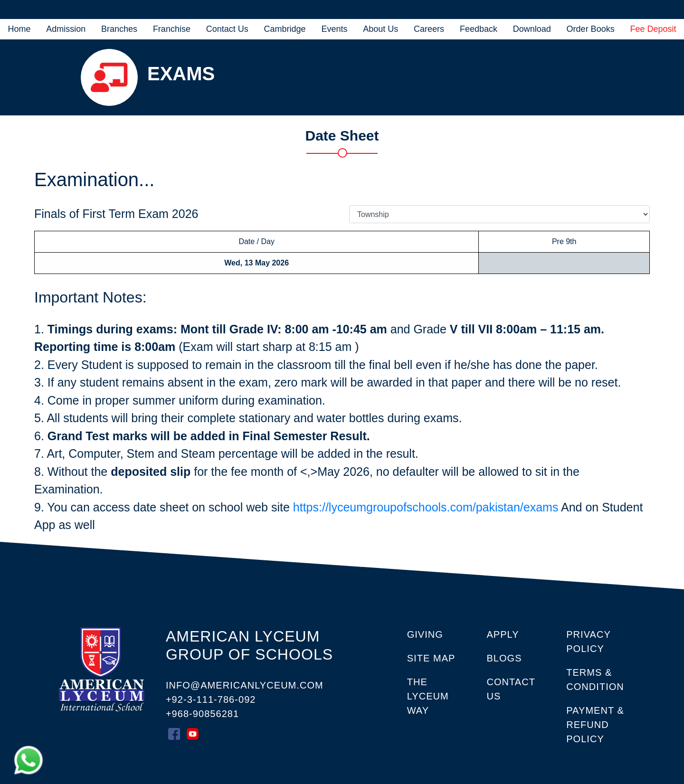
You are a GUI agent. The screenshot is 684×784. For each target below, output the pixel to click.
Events (334, 29)
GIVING (425, 634)
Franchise (172, 29)
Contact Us (227, 29)
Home (21, 28)
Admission (66, 29)
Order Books (591, 29)
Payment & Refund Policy (595, 725)
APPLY (503, 634)
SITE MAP (431, 658)
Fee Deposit (653, 29)
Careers (429, 29)
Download (532, 29)
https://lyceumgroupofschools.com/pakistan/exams (426, 507)
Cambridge (285, 29)
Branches (119, 29)
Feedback (479, 29)
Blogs (504, 658)
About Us (380, 29)
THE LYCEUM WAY (428, 696)
